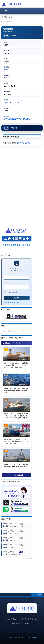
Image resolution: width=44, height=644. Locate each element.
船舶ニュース (15, 619)
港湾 (21, 619)
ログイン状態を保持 (11, 292)
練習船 (6, 35)
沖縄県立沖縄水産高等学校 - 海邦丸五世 (17, 119)
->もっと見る (28, 558)
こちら (20, 270)
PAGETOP (38, 595)
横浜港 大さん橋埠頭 (24, 143)
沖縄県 (6, 70)
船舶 (25, 619)
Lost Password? (14, 302)
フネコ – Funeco (20, 637)
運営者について (29, 623)
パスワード (7, 283)
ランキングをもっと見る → (17, 475)
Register (6, 302)
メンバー (36, 619)
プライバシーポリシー (17, 623)
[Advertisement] (22, 170)
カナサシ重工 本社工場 (12, 103)
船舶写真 (30, 619)
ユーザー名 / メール (9, 274)
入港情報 (8, 619)
